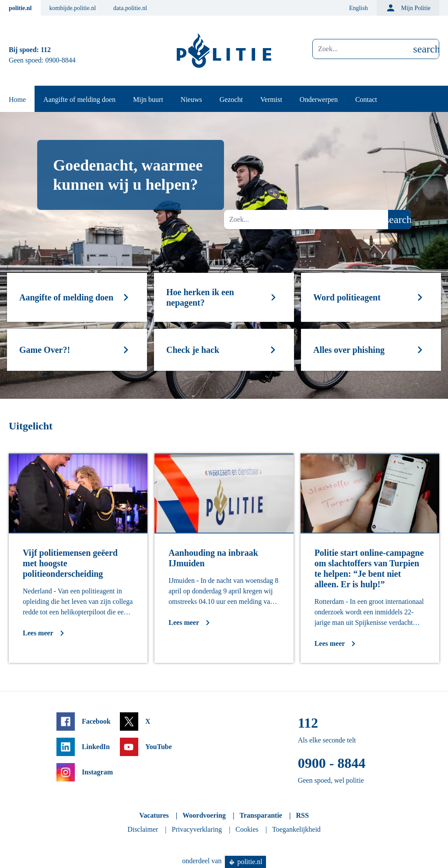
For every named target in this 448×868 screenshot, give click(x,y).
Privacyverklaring (197, 829)
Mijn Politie (408, 8)
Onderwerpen (319, 99)
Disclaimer (143, 829)
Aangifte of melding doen (79, 99)
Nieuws (191, 99)
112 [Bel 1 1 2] (46, 50)
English (359, 8)
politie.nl (20, 8)
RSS (302, 815)
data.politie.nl (130, 8)
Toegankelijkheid (296, 829)
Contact (366, 99)
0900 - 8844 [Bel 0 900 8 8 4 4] (332, 763)
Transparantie (261, 815)
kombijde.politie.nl (73, 8)
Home (17, 99)
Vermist (271, 99)
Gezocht (231, 99)
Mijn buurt (148, 99)
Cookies (247, 829)
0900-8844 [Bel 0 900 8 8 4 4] (61, 60)
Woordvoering (204, 815)
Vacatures (154, 815)
